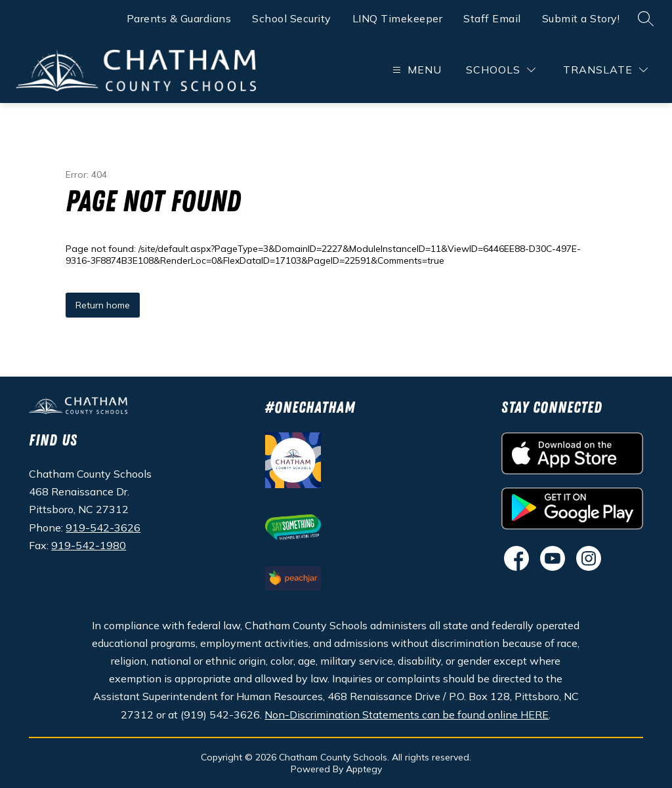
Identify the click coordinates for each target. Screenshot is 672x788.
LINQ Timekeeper (398, 18)
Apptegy (364, 769)
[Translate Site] (605, 70)
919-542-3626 (103, 528)
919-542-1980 (89, 545)
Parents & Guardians (179, 18)
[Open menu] (415, 70)
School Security (292, 18)
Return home (103, 305)
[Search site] (646, 18)
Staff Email (492, 18)
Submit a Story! (581, 18)
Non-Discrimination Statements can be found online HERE (407, 715)
